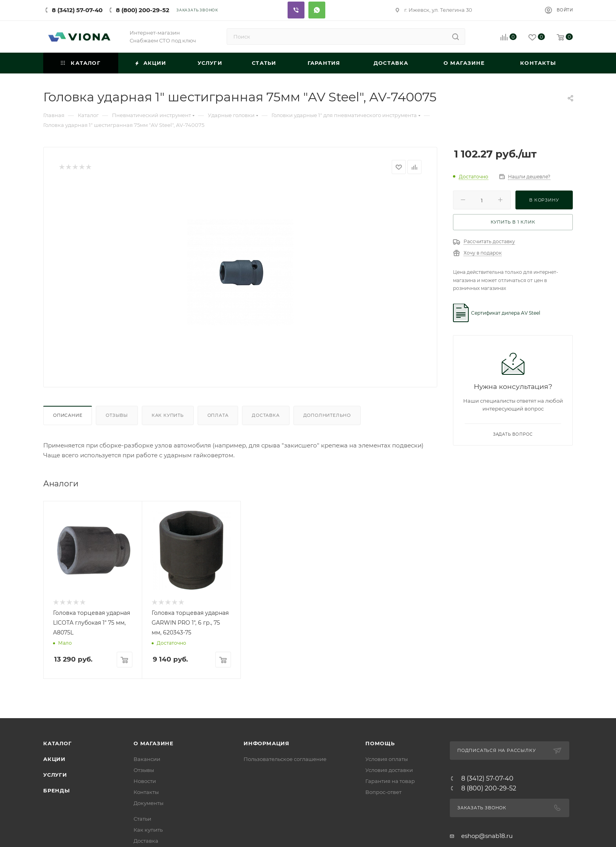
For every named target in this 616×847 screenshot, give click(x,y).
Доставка (266, 415)
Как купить (168, 415)
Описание (68, 415)
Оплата (218, 415)
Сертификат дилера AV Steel (506, 313)
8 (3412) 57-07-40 (77, 10)
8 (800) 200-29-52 (143, 10)
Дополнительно (327, 415)
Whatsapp (317, 10)
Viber (296, 10)
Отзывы (117, 415)
